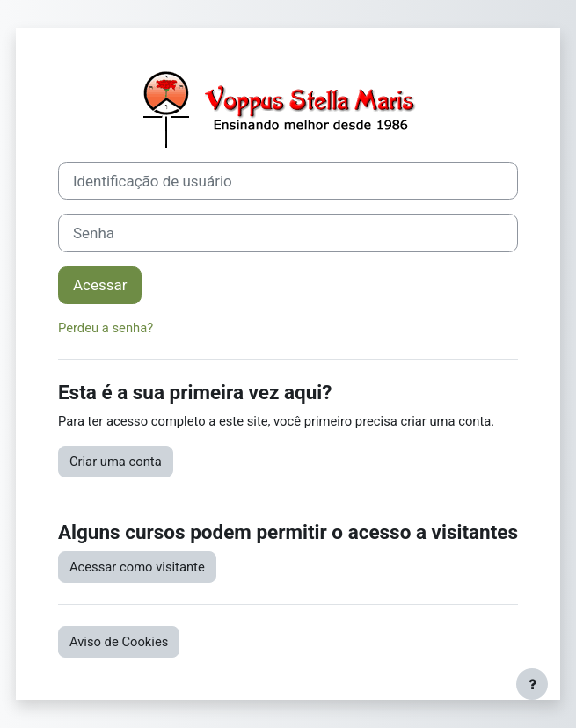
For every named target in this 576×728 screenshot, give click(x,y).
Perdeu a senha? (106, 328)
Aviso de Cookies (119, 642)
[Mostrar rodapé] (532, 684)
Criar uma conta (116, 462)
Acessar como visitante (137, 567)
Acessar (100, 285)
